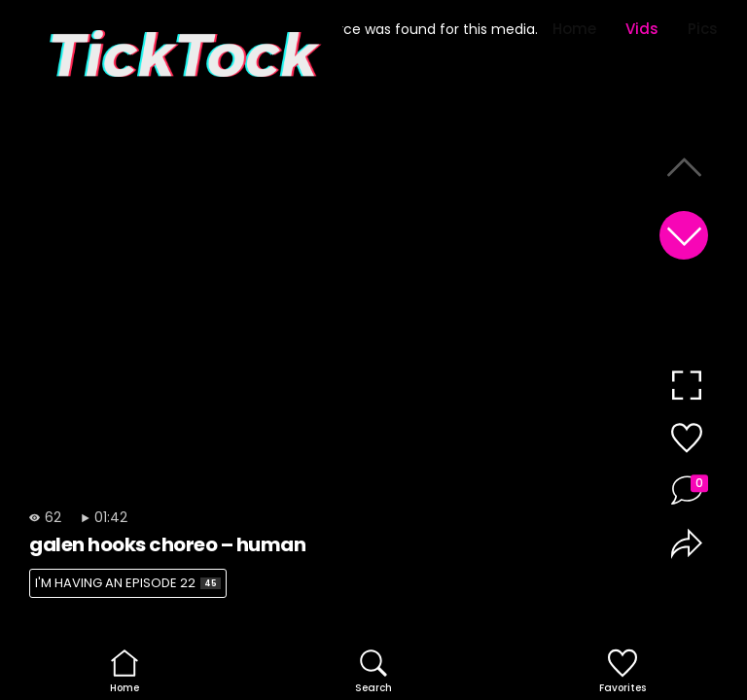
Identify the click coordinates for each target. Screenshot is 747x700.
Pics (703, 29)
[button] (684, 235)
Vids (642, 29)
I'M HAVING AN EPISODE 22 (128, 583)
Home (574, 29)
